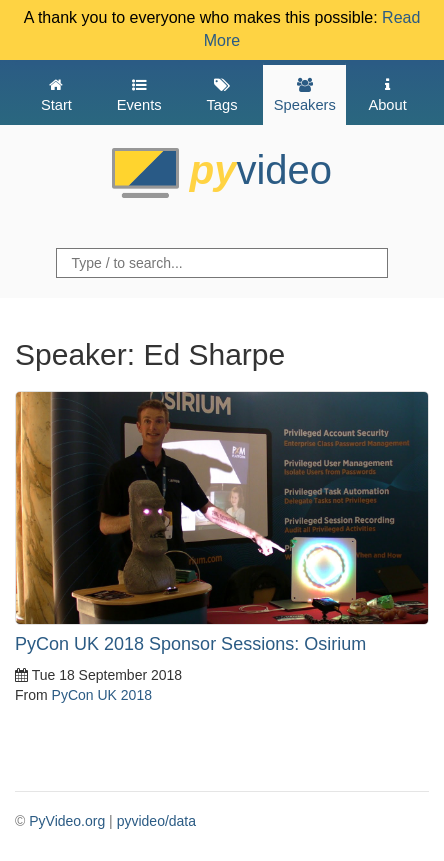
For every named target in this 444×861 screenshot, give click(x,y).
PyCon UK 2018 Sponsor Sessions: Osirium (190, 644)
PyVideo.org (67, 821)
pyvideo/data (156, 821)
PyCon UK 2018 (102, 695)
